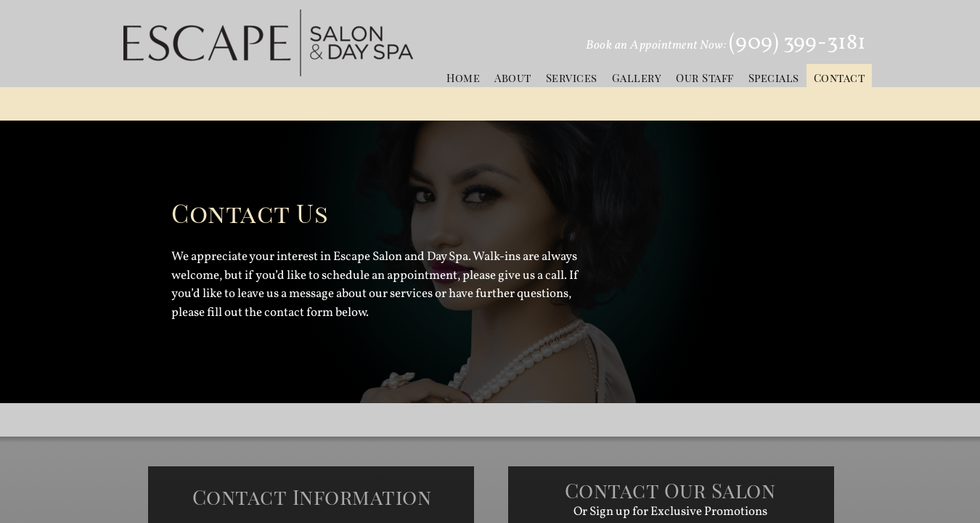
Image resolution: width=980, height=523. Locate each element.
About (513, 78)
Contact (840, 78)
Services (572, 78)
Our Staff (705, 78)
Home (463, 78)
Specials (774, 78)
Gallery (637, 78)
